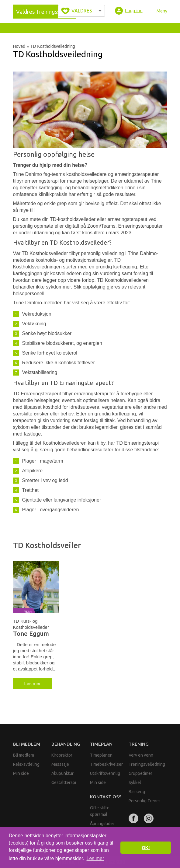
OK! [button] (146, 848)
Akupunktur (62, 773)
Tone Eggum (31, 634)
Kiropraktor (62, 755)
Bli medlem (27, 744)
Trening (139, 744)
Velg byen (81, 11)
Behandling (66, 744)
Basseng (137, 792)
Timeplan (101, 744)
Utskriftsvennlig (105, 773)
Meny (162, 11)
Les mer (33, 683)
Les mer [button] (95, 858)
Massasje (60, 764)
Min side (21, 773)
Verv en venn (141, 755)
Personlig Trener (144, 801)
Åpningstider (102, 824)
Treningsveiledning (147, 764)
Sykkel (135, 782)
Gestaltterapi (64, 782)
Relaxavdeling (26, 764)
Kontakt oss (106, 797)
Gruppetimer (140, 773)
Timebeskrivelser (106, 764)
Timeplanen (101, 755)
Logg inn (134, 10)
